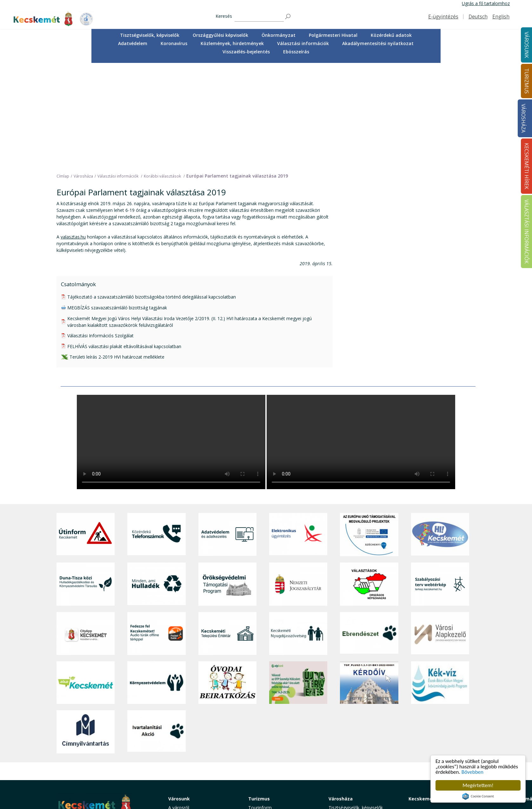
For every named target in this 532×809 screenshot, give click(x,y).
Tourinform (260, 704)
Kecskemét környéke (270, 740)
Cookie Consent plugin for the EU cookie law (478, 796)
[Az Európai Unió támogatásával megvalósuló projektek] (369, 431)
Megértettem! (478, 785)
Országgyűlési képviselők (220, 35)
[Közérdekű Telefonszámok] (156, 431)
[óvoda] (227, 580)
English (501, 17)
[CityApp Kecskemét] (86, 530)
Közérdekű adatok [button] (391, 35)
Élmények (258, 733)
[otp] (298, 580)
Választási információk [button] (303, 43)
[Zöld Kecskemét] (86, 580)
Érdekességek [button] (262, 726)
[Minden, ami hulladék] (156, 481)
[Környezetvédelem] (156, 580)
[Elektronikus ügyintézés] (298, 431)
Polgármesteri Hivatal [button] (333, 35)
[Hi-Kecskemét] (440, 431)
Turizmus (259, 695)
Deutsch (478, 17)
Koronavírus (174, 43)
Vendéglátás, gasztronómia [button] (276, 754)
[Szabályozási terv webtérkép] (440, 481)
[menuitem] (150, 35)
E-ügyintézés (443, 17)
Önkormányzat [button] (279, 35)
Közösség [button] (178, 754)
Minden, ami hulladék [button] (190, 775)
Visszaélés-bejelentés (246, 52)
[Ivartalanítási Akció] (156, 629)
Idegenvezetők (263, 711)
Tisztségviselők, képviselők (150, 35)
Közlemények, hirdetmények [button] (232, 43)
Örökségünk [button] (261, 719)
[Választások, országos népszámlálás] (369, 481)
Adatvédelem (133, 43)
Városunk (179, 695)
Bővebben (472, 772)
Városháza (523, 118)
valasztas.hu (73, 134)
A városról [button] (179, 704)
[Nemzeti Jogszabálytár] (298, 481)
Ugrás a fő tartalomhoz (486, 3)
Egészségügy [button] (182, 726)
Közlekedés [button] (180, 747)
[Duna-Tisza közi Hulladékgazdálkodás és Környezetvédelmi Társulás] (86, 481)
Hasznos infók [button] (263, 780)
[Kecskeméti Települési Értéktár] (227, 530)
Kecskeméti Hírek (429, 695)
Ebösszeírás (296, 52)
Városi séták (261, 747)
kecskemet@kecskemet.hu (99, 756)
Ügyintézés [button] (180, 719)
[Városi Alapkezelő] (440, 530)
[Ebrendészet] (369, 530)
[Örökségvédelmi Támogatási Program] (227, 481)
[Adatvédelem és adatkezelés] (227, 431)
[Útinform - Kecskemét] (86, 431)
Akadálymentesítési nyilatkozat (378, 43)
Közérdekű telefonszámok (195, 711)
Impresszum (69, 771)
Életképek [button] (178, 761)
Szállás (255, 761)
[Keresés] (259, 17)
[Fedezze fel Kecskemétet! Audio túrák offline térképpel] (156, 530)
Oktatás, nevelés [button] (185, 740)
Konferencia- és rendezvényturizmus (269, 770)
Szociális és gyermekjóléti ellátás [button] (202, 733)
